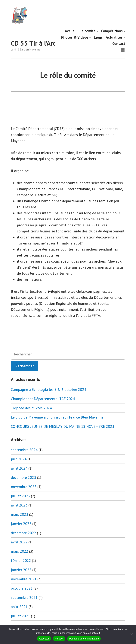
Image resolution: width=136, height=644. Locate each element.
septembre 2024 (24, 450)
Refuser (59, 639)
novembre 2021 (24, 579)
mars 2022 (20, 551)
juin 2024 (19, 459)
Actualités (114, 37)
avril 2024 (19, 468)
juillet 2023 (20, 496)
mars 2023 (20, 514)
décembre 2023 (23, 477)
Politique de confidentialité (84, 639)
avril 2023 (19, 505)
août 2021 (19, 607)
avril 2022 (19, 542)
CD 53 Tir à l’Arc (33, 43)
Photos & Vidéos (75, 37)
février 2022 (21, 561)
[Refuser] (131, 634)
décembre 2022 (23, 533)
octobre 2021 (22, 588)
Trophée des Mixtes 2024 (31, 408)
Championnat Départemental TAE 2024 (43, 399)
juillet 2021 (20, 616)
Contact (119, 44)
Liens (98, 37)
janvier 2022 (21, 570)
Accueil (71, 31)
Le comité (88, 31)
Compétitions (112, 31)
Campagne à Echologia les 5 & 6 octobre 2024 (49, 390)
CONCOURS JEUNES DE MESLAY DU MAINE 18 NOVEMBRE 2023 (63, 426)
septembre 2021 (24, 597)
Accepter (44, 639)
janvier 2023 (21, 524)
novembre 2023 (24, 487)
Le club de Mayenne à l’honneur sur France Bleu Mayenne (57, 417)
